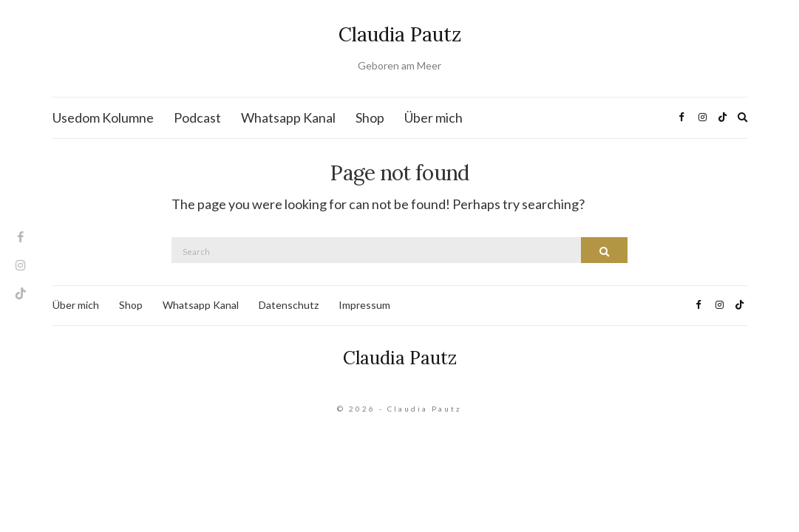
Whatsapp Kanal (288, 117)
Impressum (364, 305)
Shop (370, 117)
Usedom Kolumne (103, 117)
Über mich (433, 117)
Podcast (197, 117)
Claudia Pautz (400, 34)
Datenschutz (289, 305)
